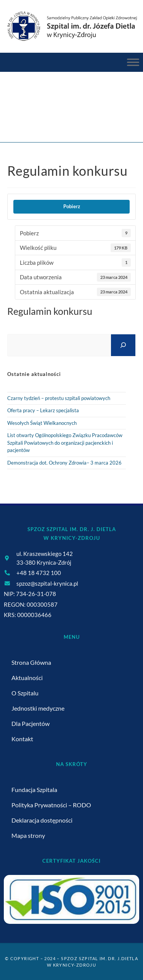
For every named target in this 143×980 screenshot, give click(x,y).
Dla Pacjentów (31, 723)
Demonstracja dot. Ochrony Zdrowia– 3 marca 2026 (64, 463)
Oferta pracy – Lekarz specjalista (43, 410)
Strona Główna (31, 662)
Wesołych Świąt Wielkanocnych (42, 423)
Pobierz (72, 206)
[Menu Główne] (133, 62)
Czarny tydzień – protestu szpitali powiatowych (59, 398)
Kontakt (22, 739)
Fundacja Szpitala (34, 790)
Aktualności (27, 678)
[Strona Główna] (42, 120)
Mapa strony (28, 835)
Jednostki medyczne (38, 708)
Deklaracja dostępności (42, 820)
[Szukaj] (123, 345)
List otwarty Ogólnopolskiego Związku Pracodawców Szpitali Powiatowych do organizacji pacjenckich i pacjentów (65, 443)
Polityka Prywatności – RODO (51, 805)
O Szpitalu (25, 693)
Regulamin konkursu (95, 120)
